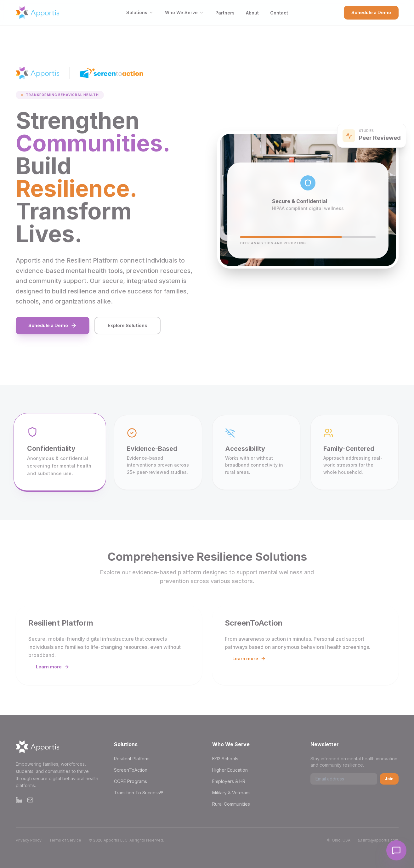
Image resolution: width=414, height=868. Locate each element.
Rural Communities (231, 804)
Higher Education (230, 770)
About (252, 13)
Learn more (53, 667)
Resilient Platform (132, 759)
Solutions (140, 12)
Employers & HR (229, 781)
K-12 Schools (225, 759)
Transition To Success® (139, 793)
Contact (279, 13)
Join (389, 779)
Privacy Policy (29, 840)
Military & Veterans (231, 793)
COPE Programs (130, 781)
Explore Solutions (128, 325)
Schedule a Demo (371, 12)
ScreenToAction (131, 770)
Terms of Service (65, 840)
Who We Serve (184, 12)
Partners (225, 13)
